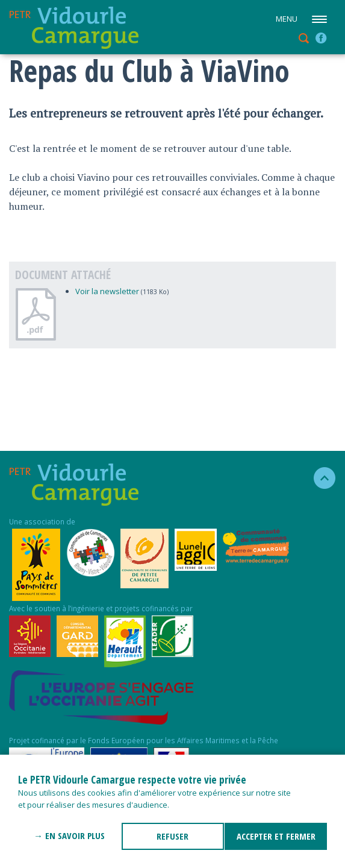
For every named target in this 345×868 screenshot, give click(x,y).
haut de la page (319, 478)
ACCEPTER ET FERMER (276, 836)
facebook (321, 38)
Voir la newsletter (107, 291)
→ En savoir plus (69, 835)
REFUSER (172, 836)
